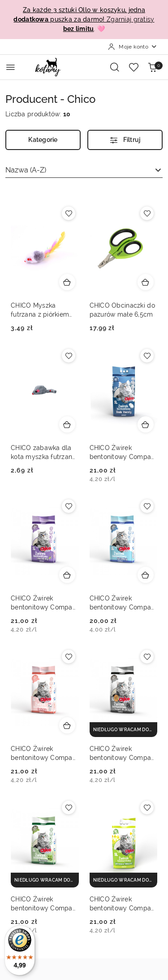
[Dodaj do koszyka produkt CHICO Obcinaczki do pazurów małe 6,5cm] (146, 282)
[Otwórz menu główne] (11, 67)
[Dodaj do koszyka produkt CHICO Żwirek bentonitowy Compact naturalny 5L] (146, 575)
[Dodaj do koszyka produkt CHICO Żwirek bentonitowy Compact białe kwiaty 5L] (146, 424)
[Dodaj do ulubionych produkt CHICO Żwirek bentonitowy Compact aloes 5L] (69, 808)
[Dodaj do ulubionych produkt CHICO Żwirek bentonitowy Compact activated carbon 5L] (147, 657)
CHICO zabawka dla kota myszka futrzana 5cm (43, 453)
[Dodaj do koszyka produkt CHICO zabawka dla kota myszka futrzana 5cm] (67, 424)
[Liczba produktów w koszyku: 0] (152, 67)
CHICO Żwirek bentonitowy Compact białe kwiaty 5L (123, 453)
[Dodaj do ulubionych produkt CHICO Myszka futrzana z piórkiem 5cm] (69, 213)
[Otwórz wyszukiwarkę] (115, 67)
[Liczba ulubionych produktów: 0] (134, 67)
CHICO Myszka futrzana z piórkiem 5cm (40, 310)
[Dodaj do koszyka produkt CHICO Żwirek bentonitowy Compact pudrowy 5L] (67, 725)
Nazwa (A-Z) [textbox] (26, 170)
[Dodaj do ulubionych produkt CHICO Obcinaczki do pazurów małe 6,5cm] (147, 213)
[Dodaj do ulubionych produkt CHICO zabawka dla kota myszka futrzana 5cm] (69, 356)
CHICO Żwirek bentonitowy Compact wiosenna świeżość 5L (123, 904)
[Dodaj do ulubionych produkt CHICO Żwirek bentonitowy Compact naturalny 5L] (147, 506)
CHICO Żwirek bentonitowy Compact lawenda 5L (45, 603)
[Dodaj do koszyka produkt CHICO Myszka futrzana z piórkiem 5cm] (67, 282)
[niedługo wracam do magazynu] (124, 730)
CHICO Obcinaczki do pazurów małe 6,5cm (122, 310)
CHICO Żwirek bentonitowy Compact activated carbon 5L (123, 754)
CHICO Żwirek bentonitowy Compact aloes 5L (45, 904)
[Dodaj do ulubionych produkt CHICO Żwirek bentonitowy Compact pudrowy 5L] (69, 657)
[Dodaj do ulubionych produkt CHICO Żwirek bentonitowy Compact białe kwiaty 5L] (147, 356)
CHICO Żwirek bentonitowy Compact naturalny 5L (123, 603)
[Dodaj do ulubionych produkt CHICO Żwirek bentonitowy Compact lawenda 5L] (69, 506)
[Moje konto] (133, 47)
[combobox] (84, 170)
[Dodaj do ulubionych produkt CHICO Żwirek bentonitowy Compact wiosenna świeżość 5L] (147, 808)
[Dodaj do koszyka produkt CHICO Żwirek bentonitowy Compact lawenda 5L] (67, 575)
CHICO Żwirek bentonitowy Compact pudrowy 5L (45, 754)
